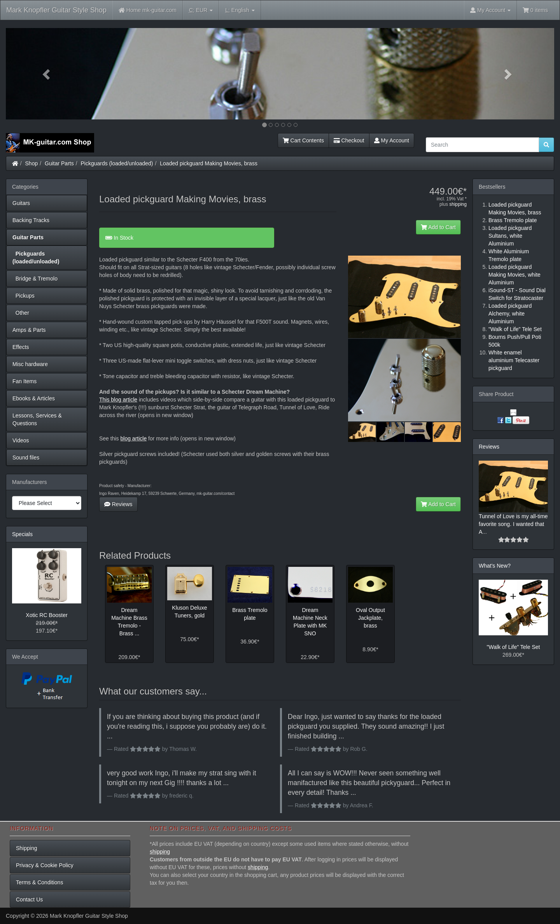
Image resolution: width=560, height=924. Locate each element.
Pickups (24, 296)
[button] (47, 74)
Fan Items (24, 381)
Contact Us (29, 899)
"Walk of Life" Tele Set (514, 647)
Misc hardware (30, 364)
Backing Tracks (31, 220)
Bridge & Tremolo (35, 279)
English (240, 10)
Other (21, 313)
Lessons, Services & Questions (37, 419)
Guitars (21, 203)
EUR (201, 10)
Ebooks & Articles (34, 398)
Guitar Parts (59, 163)
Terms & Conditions (39, 882)
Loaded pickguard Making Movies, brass (209, 163)
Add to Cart (438, 227)
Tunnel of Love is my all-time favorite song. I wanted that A (513, 524)
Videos (21, 440)
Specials (22, 534)
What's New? (495, 566)
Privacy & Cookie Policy (45, 865)
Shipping (27, 848)
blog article (133, 438)
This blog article (118, 400)
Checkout (349, 140)
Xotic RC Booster (46, 615)
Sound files (26, 458)
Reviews (118, 504)
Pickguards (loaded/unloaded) (117, 163)
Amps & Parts (29, 330)
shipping (458, 204)
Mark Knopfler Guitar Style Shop (56, 10)
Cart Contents (303, 140)
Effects (21, 347)
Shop (32, 163)
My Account (392, 140)
